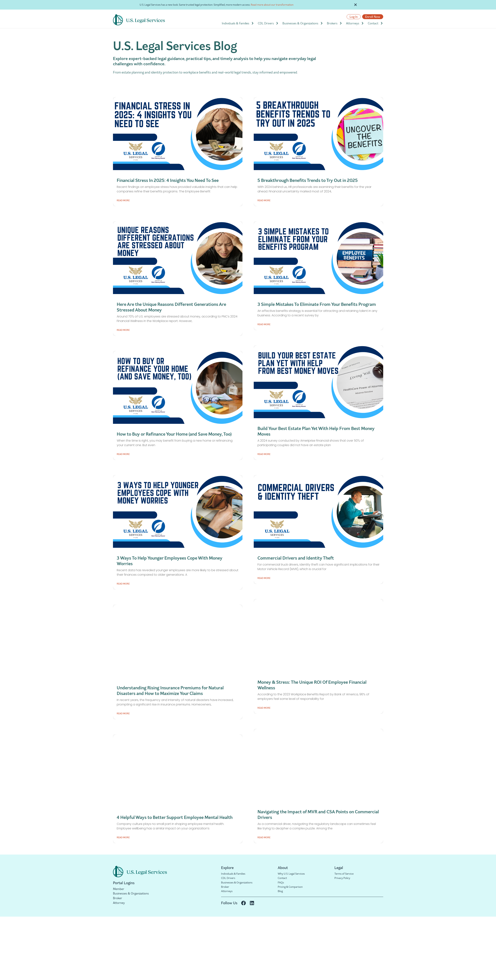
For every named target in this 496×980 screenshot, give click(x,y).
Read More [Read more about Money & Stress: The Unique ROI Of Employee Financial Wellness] (264, 708)
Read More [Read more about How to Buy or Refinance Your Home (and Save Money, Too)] (123, 454)
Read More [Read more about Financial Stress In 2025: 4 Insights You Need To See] (123, 200)
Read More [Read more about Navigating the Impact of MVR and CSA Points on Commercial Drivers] (264, 837)
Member (119, 889)
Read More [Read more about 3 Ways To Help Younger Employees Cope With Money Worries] (123, 584)
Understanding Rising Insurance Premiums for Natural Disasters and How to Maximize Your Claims (170, 691)
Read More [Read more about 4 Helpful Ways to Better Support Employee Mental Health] (123, 837)
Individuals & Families (238, 23)
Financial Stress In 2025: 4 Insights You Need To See (168, 180)
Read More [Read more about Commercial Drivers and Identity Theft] (264, 578)
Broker (118, 898)
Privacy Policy (343, 878)
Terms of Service (345, 874)
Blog (281, 892)
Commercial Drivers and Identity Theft (296, 558)
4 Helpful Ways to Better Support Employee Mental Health (175, 817)
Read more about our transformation (272, 5)
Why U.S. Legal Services (293, 874)
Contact (376, 23)
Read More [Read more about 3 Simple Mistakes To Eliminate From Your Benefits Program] (264, 324)
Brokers (335, 23)
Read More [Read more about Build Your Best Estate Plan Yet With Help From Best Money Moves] (264, 454)
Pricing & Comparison (292, 888)
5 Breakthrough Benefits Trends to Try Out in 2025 (308, 180)
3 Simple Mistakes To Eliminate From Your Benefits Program (317, 304)
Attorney (119, 903)
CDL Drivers (268, 23)
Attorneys (355, 23)
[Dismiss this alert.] (356, 4)
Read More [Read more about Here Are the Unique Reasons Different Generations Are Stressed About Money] (123, 330)
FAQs (281, 883)
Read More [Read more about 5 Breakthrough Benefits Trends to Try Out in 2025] (264, 200)
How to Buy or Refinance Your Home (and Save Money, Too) (174, 434)
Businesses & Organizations (303, 23)
